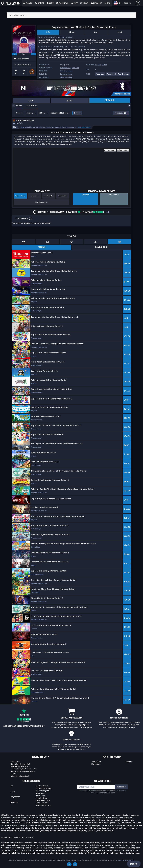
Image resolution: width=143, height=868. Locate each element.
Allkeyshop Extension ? (20, 779)
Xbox (13, 794)
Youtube (129, 764)
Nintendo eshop (66, 77)
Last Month (62, 199)
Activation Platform (59, 113)
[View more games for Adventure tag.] (100, 75)
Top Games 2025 (43, 803)
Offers (17, 105)
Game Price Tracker (44, 791)
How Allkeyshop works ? (20, 767)
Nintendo (14, 805)
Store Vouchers (42, 789)
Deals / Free (40, 798)
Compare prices (84, 130)
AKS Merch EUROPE (43, 808)
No (75, 864)
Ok (69, 864)
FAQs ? (13, 776)
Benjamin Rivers (66, 71)
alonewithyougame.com (69, 68)
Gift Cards (40, 796)
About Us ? (15, 764)
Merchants (96, 767)
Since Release (20, 199)
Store (18, 113)
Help (134, 864)
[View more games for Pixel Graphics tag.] (124, 75)
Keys (76, 113)
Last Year (34, 199)
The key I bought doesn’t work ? (24, 772)
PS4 (100, 65)
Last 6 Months (48, 199)
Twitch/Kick (96, 764)
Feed (120, 32)
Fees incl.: (120, 113)
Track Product (41, 205)
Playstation (15, 800)
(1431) (94, 215)
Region (30, 113)
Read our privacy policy (126, 860)
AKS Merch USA (42, 806)
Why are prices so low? (20, 769)
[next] (33, 54)
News (96, 32)
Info (48, 32)
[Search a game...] (71, 15)
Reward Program (42, 793)
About (72, 32)
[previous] (14, 54)
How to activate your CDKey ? (23, 774)
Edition (42, 113)
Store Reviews (41, 801)
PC (96, 65)
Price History (29, 105)
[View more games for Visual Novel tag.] (111, 75)
